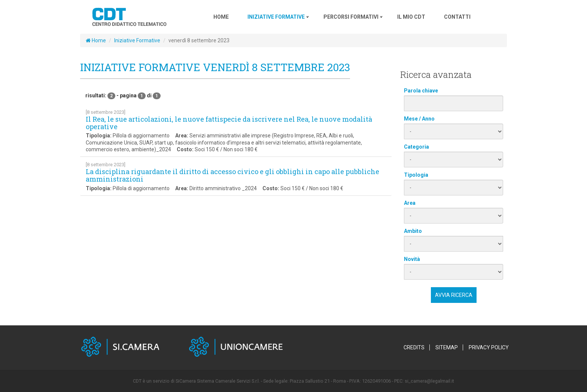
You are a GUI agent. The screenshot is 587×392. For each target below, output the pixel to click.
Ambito (413, 231)
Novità (412, 259)
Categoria (416, 147)
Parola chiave (421, 91)
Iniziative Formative (137, 40)
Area (410, 203)
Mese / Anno (419, 119)
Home (96, 40)
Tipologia (416, 175)
